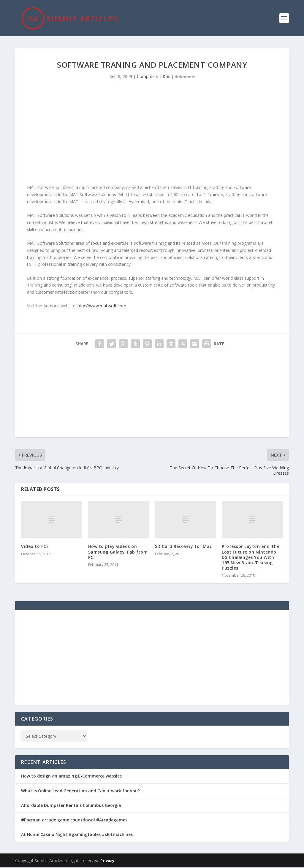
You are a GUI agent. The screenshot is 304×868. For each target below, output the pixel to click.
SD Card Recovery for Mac (183, 547)
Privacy (107, 861)
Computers (148, 77)
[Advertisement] (152, 134)
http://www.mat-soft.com (102, 307)
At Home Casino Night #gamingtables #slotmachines (77, 835)
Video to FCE (35, 547)
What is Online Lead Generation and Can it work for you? (80, 791)
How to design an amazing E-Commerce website (71, 777)
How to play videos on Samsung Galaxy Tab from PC (118, 553)
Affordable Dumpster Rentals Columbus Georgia (71, 806)
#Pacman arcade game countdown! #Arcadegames (74, 820)
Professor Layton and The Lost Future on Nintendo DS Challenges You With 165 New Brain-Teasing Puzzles (251, 558)
